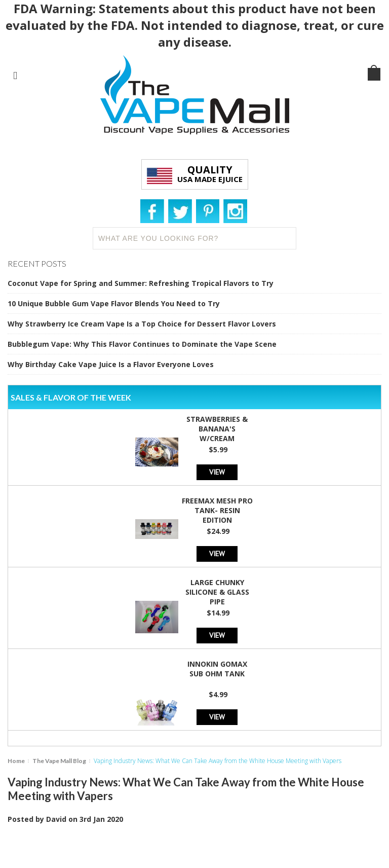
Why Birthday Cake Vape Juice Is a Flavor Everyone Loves (111, 364)
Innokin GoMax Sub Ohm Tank (217, 669)
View (217, 472)
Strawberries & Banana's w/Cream (217, 429)
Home (16, 761)
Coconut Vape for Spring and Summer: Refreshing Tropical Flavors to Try (141, 283)
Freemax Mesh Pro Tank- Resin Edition (217, 510)
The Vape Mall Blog (59, 761)
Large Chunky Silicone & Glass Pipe (217, 592)
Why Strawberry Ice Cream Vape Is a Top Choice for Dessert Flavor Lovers (142, 324)
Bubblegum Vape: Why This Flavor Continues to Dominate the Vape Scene (142, 344)
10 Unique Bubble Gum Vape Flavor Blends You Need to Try (114, 303)
